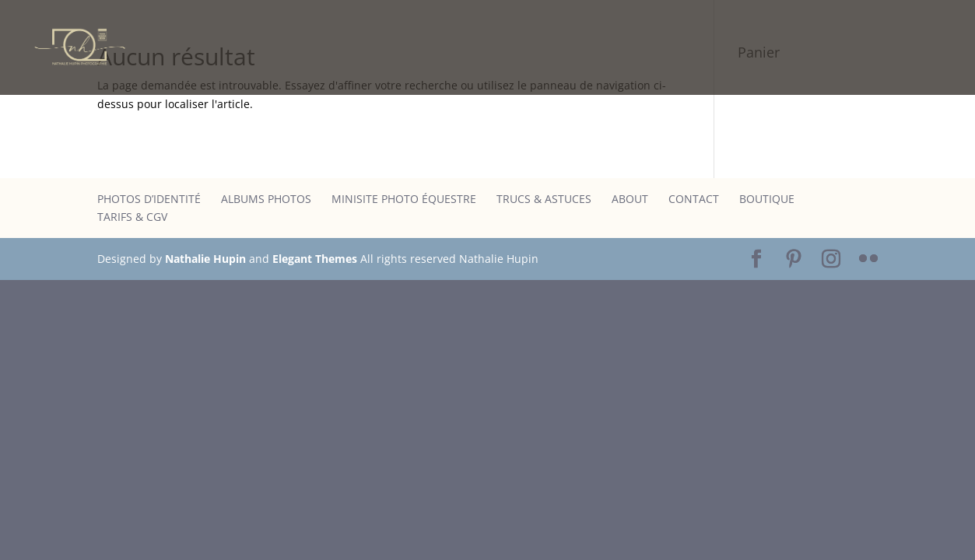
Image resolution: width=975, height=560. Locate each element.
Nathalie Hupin (205, 259)
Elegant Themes (315, 259)
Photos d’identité (149, 199)
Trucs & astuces (544, 199)
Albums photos (266, 199)
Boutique (767, 199)
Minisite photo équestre (404, 199)
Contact (694, 199)
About (630, 199)
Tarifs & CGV (132, 217)
